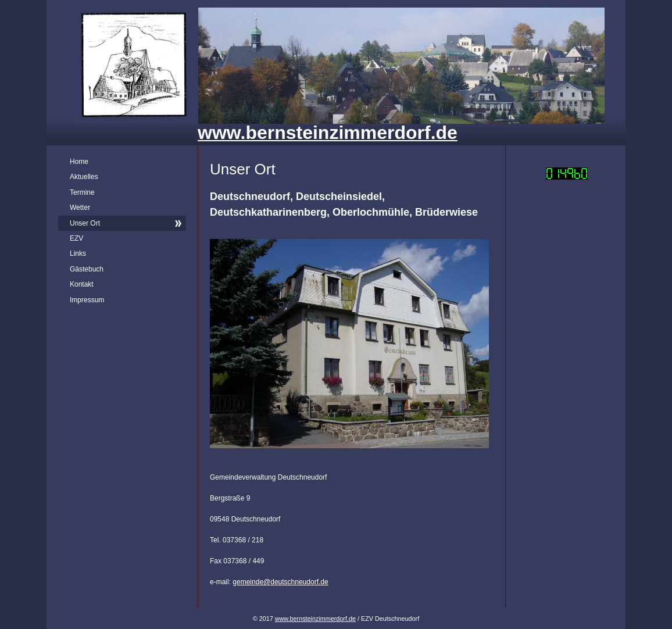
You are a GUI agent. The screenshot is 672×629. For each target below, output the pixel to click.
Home (79, 162)
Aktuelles (84, 177)
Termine (82, 192)
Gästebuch (87, 269)
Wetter (80, 208)
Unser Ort (85, 223)
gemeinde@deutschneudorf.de (280, 582)
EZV (76, 238)
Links (78, 253)
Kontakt (82, 284)
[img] (336, 73)
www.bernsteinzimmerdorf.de (315, 619)
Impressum (87, 300)
